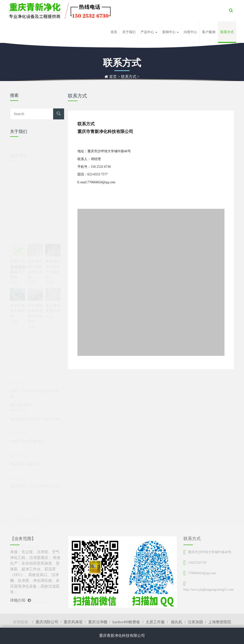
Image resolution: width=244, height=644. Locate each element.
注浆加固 (195, 622)
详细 (14, 308)
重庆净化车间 (27, 502)
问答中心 (190, 32)
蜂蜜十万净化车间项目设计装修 (35, 376)
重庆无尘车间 (27, 516)
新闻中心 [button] (171, 32)
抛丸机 (176, 622)
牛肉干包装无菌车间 (27, 424)
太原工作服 (155, 622)
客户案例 (209, 32)
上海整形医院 (220, 622)
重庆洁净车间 (27, 530)
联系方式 (227, 32)
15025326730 (197, 563)
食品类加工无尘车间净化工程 (35, 468)
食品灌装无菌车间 (25, 446)
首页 (114, 32)
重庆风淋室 (73, 622)
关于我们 (129, 32)
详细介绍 (20, 600)
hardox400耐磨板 (126, 622)
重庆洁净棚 (98, 622)
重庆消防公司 (47, 622)
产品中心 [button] (149, 32)
